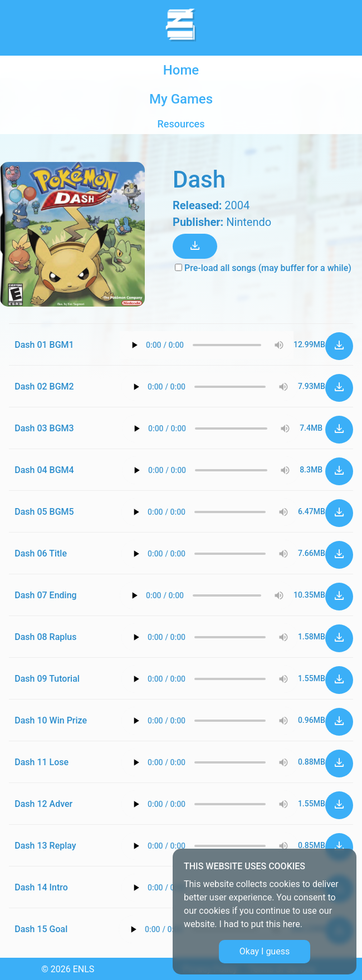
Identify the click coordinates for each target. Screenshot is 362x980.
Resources (181, 124)
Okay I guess (265, 951)
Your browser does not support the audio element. (207, 345)
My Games (181, 99)
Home (181, 70)
